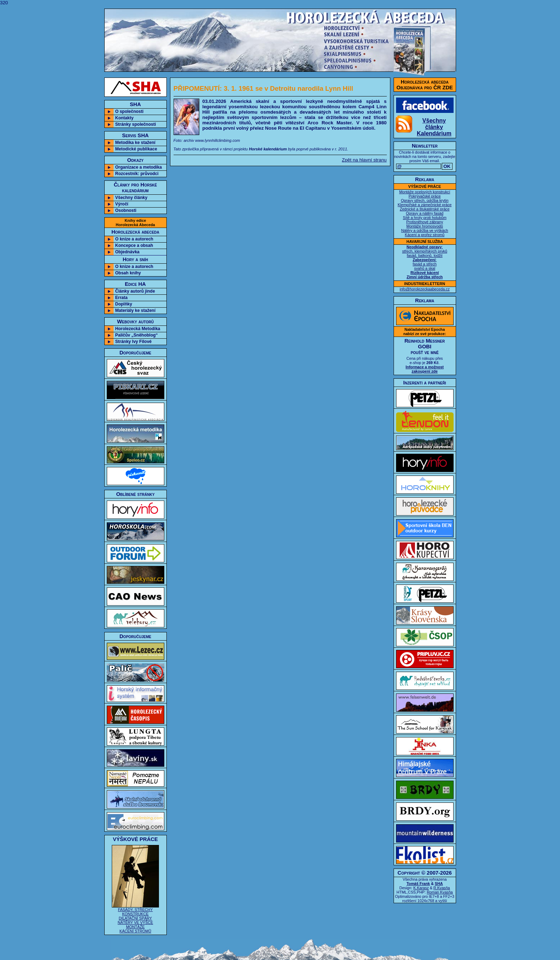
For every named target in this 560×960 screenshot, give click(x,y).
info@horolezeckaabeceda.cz (425, 289)
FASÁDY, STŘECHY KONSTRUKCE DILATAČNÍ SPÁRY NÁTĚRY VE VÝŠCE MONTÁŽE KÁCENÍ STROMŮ (135, 919)
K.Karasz (421, 888)
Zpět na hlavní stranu (364, 160)
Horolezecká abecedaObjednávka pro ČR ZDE (425, 85)
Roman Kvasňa (440, 892)
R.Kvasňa (442, 888)
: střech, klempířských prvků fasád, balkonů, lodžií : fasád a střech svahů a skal (425, 262)
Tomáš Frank (418, 884)
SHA (439, 884)
